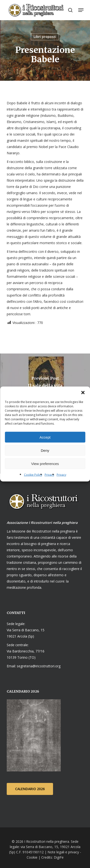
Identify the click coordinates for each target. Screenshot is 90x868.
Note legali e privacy (63, 852)
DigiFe (58, 857)
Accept (45, 437)
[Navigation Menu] (81, 10)
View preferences (45, 463)
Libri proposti (45, 37)
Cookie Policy (33, 475)
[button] (83, 393)
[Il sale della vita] (45, 384)
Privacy (49, 475)
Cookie (32, 857)
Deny (45, 450)
